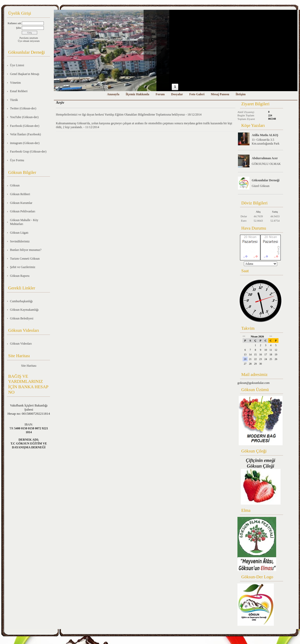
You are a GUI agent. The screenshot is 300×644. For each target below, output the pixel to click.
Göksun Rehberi (20, 194)
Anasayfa (113, 94)
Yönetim (15, 83)
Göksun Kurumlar (21, 203)
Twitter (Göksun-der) (23, 108)
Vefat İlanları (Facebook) (26, 134)
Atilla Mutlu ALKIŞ (265, 135)
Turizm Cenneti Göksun (25, 259)
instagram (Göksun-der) (25, 143)
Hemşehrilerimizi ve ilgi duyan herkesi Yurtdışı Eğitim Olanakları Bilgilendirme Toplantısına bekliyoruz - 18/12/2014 (129, 115)
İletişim (241, 94)
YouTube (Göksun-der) (24, 117)
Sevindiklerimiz (20, 241)
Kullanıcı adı (14, 23)
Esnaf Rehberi (19, 91)
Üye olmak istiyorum (29, 41)
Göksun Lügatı (19, 233)
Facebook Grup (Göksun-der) (28, 151)
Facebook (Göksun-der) (25, 126)
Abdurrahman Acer (265, 158)
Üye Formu (17, 160)
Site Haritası (29, 366)
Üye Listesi (17, 65)
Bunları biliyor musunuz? (26, 250)
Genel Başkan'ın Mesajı (25, 74)
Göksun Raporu (20, 276)
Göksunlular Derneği (266, 180)
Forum (160, 94)
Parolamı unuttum (29, 38)
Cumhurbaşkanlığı (21, 301)
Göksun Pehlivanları (23, 211)
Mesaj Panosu (220, 94)
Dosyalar (177, 94)
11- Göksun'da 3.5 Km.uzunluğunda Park (266, 142)
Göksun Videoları (21, 344)
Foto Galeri (197, 94)
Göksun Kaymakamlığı (24, 310)
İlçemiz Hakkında (137, 94)
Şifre (19, 28)
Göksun (15, 185)
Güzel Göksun (261, 186)
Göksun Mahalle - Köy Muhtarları (24, 222)
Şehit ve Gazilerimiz (23, 267)
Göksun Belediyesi (22, 318)
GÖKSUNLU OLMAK (266, 164)
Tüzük (14, 100)
